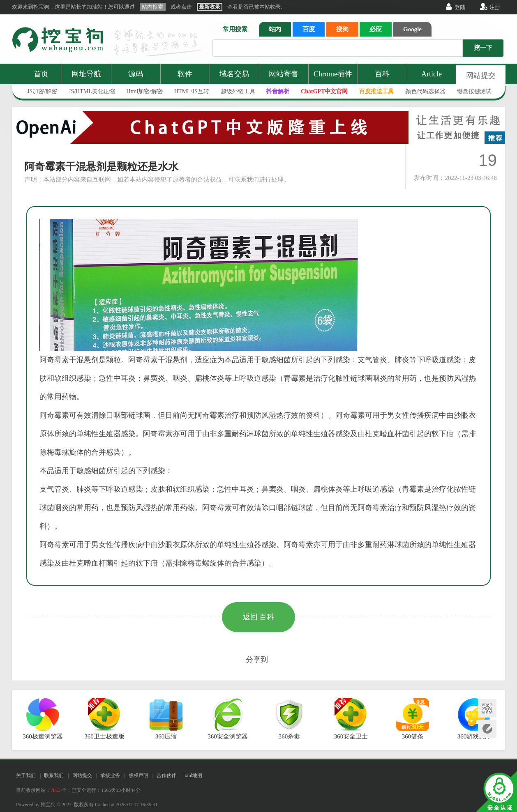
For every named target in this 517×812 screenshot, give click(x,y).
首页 (41, 74)
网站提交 (481, 76)
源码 (136, 74)
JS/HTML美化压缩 (92, 91)
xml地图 (193, 775)
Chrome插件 (333, 74)
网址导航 (86, 74)
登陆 (460, 7)
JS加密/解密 (42, 91)
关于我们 (26, 775)
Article (432, 74)
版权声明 (138, 775)
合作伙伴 (166, 775)
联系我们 (54, 775)
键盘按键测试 (474, 91)
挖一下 (483, 48)
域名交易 (234, 74)
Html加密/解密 (145, 91)
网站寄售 (284, 74)
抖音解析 (278, 91)
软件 (185, 74)
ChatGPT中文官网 (324, 91)
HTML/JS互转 (192, 91)
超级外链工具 (238, 91)
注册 (495, 7)
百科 (382, 74)
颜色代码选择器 (425, 91)
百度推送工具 (376, 91)
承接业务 (110, 775)
